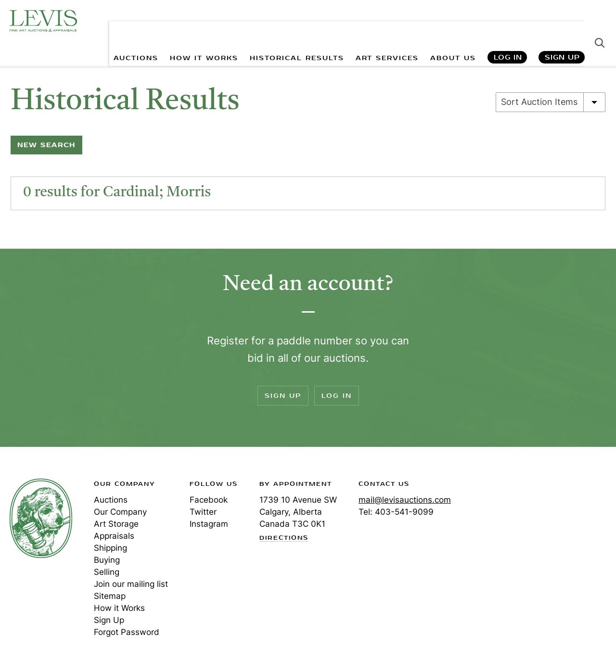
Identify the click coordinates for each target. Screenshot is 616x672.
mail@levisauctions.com (405, 500)
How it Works (119, 608)
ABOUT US (452, 29)
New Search (46, 145)
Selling (107, 572)
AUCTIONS (133, 29)
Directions (284, 538)
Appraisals (114, 536)
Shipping (110, 548)
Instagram (209, 524)
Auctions (111, 500)
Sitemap (110, 596)
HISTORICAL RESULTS (295, 29)
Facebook (209, 500)
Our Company (120, 512)
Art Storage (116, 524)
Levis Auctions (43, 21)
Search (600, 29)
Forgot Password (127, 632)
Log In (507, 29)
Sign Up (562, 29)
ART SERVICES (386, 29)
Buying (107, 560)
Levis (41, 518)
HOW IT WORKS (202, 29)
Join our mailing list (131, 584)
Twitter (203, 512)
